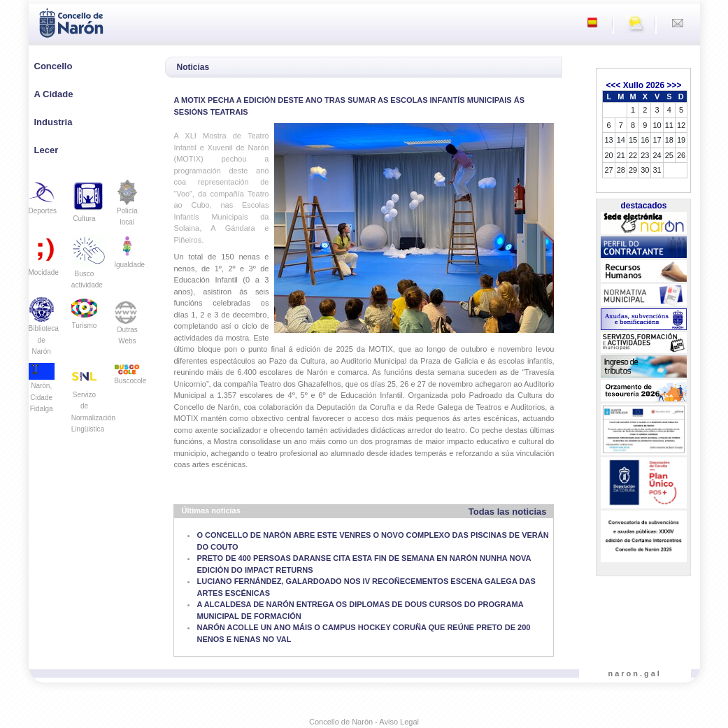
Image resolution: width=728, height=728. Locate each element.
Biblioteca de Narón (44, 330)
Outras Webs (127, 325)
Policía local (127, 207)
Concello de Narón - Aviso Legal (364, 722)
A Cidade (54, 94)
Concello (53, 66)
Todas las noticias (508, 512)
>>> (674, 85)
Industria (53, 122)
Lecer (47, 150)
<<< (613, 85)
